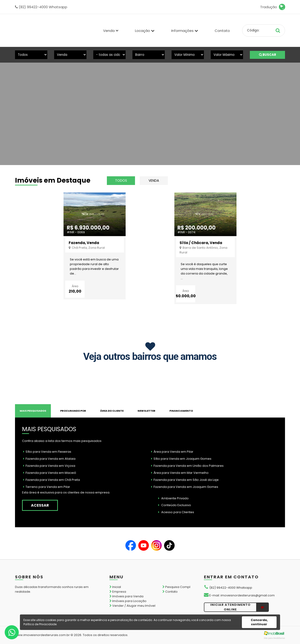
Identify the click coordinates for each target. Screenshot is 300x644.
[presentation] (20, 106)
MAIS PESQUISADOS (33, 411)
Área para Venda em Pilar (172, 452)
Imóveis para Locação (128, 601)
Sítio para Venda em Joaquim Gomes (181, 459)
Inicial (115, 587)
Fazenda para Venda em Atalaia (49, 459)
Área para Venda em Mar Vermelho (180, 473)
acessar (40, 505)
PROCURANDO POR (73, 411)
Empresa (118, 592)
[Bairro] (149, 55)
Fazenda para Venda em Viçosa (49, 466)
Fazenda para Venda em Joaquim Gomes (185, 487)
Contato (222, 31)
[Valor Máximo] (227, 55)
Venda (154, 181)
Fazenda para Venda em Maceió (50, 473)
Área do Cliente (112, 411)
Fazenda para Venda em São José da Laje (185, 480)
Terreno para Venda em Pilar (47, 487)
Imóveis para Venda (126, 596)
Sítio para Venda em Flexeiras (47, 452)
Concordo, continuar (259, 622)
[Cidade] (109, 55)
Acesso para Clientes (176, 512)
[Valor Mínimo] (188, 55)
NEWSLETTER (146, 411)
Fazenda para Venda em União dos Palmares (187, 466)
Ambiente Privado (173, 498)
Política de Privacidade (40, 624)
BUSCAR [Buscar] (268, 55)
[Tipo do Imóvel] (31, 55)
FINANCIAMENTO (181, 411)
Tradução (273, 7)
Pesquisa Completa (179, 587)
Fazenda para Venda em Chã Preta (52, 480)
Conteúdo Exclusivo (175, 505)
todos (121, 181)
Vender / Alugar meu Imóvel (132, 606)
